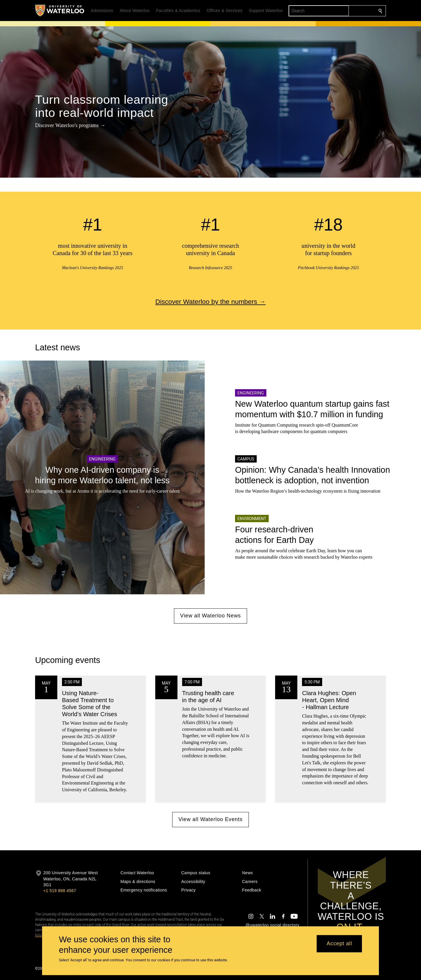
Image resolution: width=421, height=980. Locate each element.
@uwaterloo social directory (272, 925)
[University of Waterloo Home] (60, 11)
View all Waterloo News (210, 616)
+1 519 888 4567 (60, 891)
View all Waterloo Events (210, 819)
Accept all (339, 944)
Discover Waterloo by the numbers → (210, 302)
